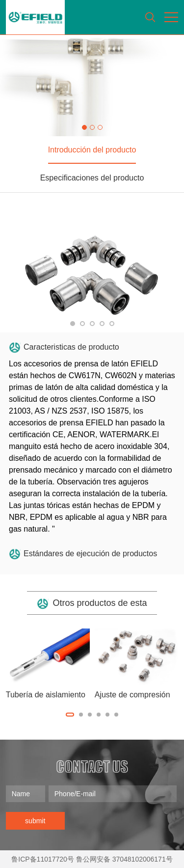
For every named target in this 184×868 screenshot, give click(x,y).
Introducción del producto (92, 150)
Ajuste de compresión (132, 695)
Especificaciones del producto (92, 178)
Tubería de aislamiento (46, 695)
